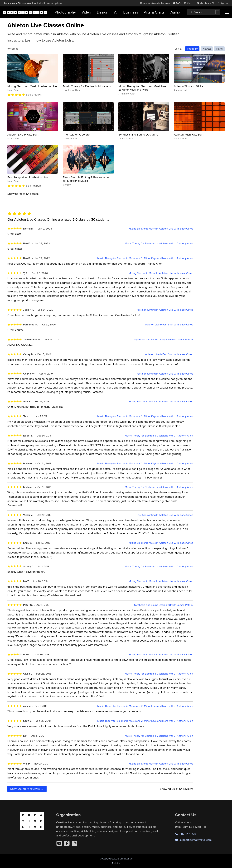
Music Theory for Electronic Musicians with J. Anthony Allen (159, 243)
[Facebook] (67, 843)
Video (86, 12)
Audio (175, 12)
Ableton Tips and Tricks (188, 86)
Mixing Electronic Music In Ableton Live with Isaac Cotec (161, 229)
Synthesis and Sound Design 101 (139, 134)
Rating (219, 49)
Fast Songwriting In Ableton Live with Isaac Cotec (165, 310)
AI (116, 12)
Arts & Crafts (154, 12)
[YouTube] (59, 843)
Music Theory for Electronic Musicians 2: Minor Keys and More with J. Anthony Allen (145, 258)
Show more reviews (27, 789)
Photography (65, 12)
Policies (116, 863)
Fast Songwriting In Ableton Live (28, 177)
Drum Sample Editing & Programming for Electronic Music (87, 179)
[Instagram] (75, 843)
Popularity (192, 49)
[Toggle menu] (227, 12)
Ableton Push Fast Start (189, 134)
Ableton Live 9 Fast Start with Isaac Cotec (169, 325)
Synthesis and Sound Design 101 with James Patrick (164, 340)
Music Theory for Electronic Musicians (87, 86)
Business (131, 12)
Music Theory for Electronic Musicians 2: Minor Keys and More (142, 88)
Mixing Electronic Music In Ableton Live (32, 86)
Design (103, 12)
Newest (207, 49)
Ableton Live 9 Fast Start (23, 134)
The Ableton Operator (77, 134)
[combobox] (204, 12)
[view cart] (188, 3)
